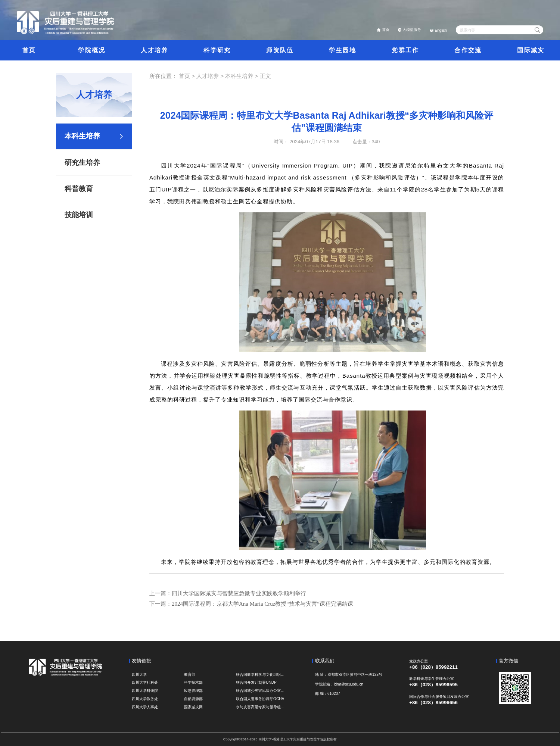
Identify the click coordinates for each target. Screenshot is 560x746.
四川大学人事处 (145, 707)
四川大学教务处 (145, 699)
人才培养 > (211, 76)
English (441, 30)
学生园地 (343, 50)
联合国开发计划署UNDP (256, 682)
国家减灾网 (193, 707)
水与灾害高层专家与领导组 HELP (261, 707)
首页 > (188, 76)
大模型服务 (412, 30)
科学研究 (217, 50)
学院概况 (92, 50)
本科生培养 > (242, 76)
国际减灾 (531, 50)
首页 (386, 30)
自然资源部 (193, 699)
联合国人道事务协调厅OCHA (260, 699)
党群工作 (405, 50)
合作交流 (468, 50)
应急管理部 (193, 691)
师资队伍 (280, 50)
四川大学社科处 (145, 682)
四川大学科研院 (145, 691)
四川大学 (139, 675)
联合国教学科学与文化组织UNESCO (261, 675)
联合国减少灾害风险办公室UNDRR (261, 691)
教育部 (190, 675)
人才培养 (154, 50)
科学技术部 (193, 682)
